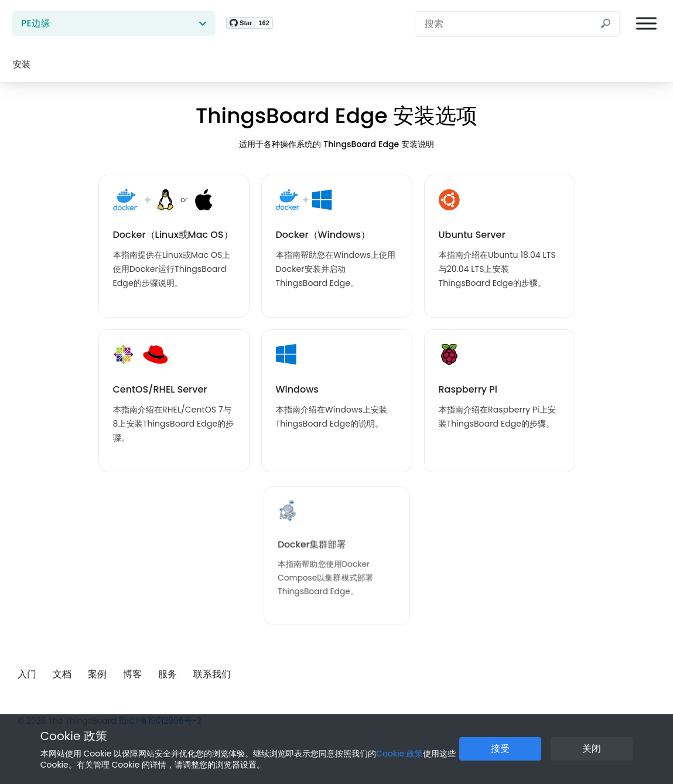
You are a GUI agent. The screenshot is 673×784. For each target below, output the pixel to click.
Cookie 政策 (74, 736)
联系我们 (212, 674)
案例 (97, 674)
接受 (500, 749)
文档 (62, 674)
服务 (168, 674)
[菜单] (646, 24)
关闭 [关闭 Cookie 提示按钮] (592, 749)
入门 (27, 674)
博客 (132, 674)
